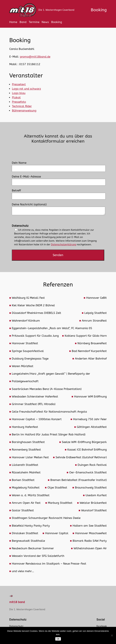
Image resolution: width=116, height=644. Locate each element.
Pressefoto (19, 102)
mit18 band (17, 602)
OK (58, 639)
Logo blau (19, 93)
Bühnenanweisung (24, 111)
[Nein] (112, 635)
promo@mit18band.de (35, 57)
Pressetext (19, 84)
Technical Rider (22, 106)
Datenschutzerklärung (64, 245)
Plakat (16, 97)
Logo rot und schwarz (26, 89)
